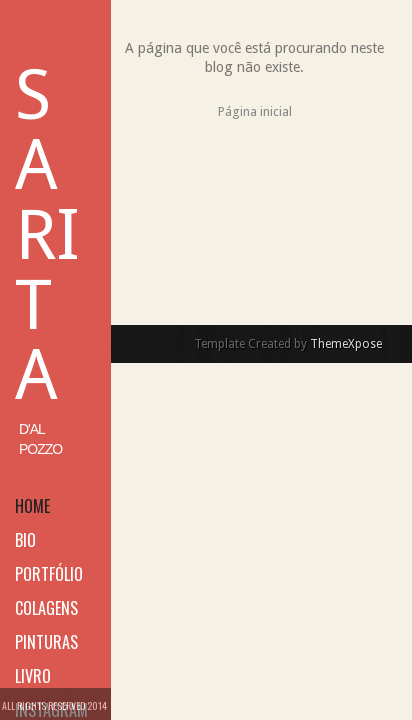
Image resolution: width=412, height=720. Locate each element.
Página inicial (255, 111)
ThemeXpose (346, 344)
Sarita (47, 235)
